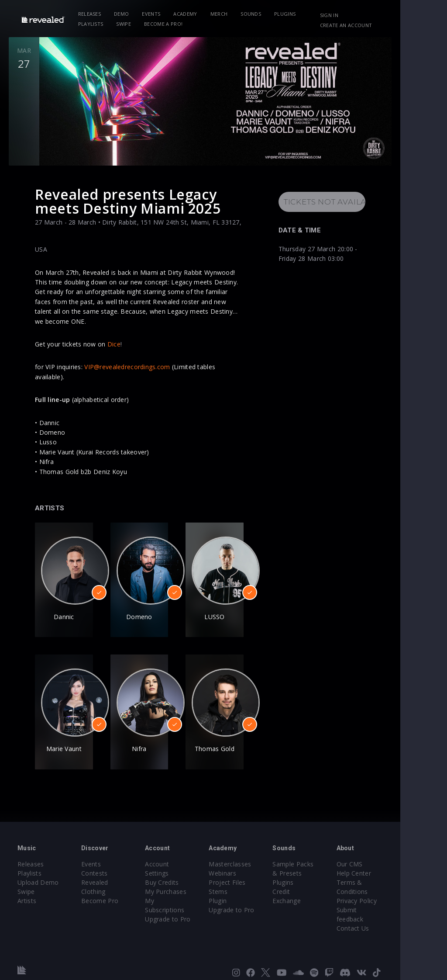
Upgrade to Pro (183, 888)
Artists (27, 888)
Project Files (251, 870)
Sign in (367, 15)
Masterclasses (253, 852)
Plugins (291, 14)
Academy (191, 14)
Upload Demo (38, 870)
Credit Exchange (328, 879)
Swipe (91, 24)
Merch (225, 14)
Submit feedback (400, 898)
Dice (114, 341)
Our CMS (389, 852)
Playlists (327, 14)
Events (157, 14)
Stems (242, 879)
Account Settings (186, 852)
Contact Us (392, 907)
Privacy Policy (395, 888)
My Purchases (181, 870)
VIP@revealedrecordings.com (127, 365)
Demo (127, 14)
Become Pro (108, 879)
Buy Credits (178, 861)
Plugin (241, 888)
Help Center (393, 861)
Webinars (246, 861)
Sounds (256, 14)
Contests (102, 861)
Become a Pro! (131, 24)
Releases (95, 14)
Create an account (384, 25)
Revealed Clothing (115, 870)
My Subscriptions (186, 879)
